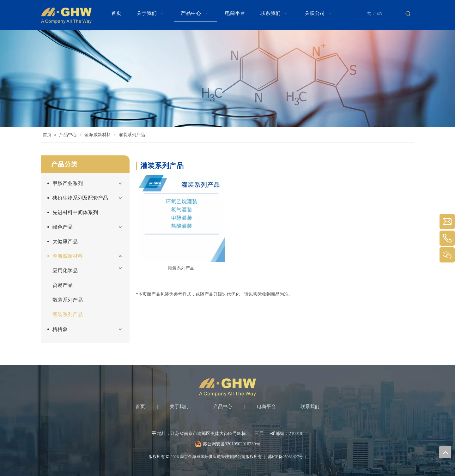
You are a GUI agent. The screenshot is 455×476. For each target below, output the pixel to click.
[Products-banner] (227, 78)
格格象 (60, 329)
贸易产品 (63, 285)
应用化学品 (65, 271)
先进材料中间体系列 (75, 212)
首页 (140, 407)
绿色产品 (63, 227)
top (445, 452)
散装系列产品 (68, 300)
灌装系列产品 (68, 314)
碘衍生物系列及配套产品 (80, 198)
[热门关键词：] (408, 14)
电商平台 (266, 407)
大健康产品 (65, 241)
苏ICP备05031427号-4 (287, 457)
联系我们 (310, 407)
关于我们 (179, 407)
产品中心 (223, 407)
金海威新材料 (68, 256)
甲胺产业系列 (68, 183)
